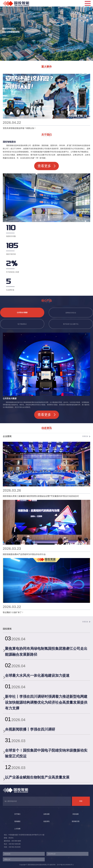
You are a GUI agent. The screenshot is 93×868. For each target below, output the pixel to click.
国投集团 (7, 854)
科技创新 (76, 814)
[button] (37, 56)
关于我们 (17, 814)
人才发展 (17, 829)
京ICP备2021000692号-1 (65, 865)
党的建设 (17, 821)
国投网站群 (52, 854)
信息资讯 (46, 821)
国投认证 (7, 859)
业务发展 (46, 814)
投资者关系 (76, 821)
